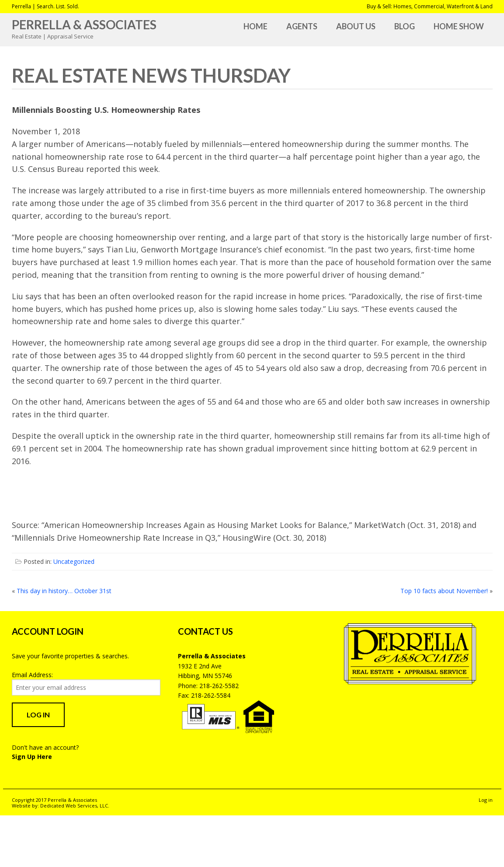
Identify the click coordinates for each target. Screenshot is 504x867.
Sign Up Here (32, 757)
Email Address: (32, 675)
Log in (486, 800)
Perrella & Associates (84, 24)
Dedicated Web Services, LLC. (75, 806)
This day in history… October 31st (64, 591)
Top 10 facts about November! (444, 591)
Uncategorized (74, 561)
